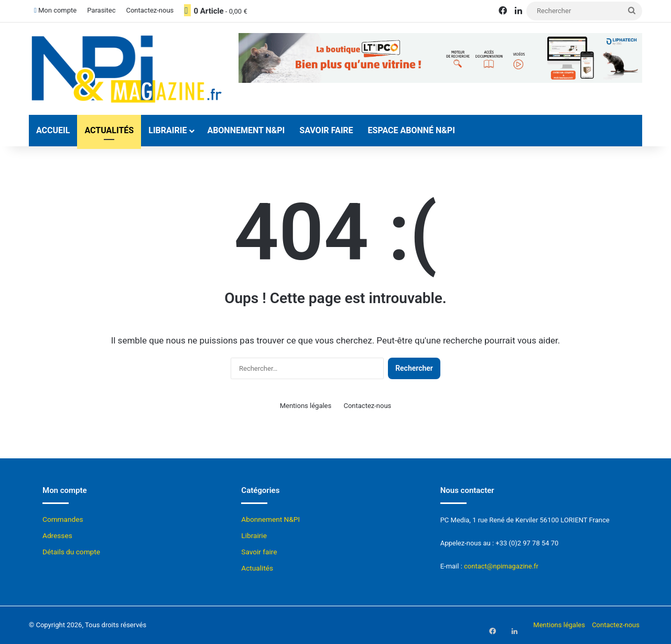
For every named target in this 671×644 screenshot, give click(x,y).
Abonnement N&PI (246, 130)
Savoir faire (326, 130)
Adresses (57, 535)
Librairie (167, 130)
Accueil (53, 130)
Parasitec (101, 10)
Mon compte (55, 10)
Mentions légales (306, 406)
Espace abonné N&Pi (412, 130)
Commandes (63, 519)
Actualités (109, 130)
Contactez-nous (150, 10)
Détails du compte (71, 552)
